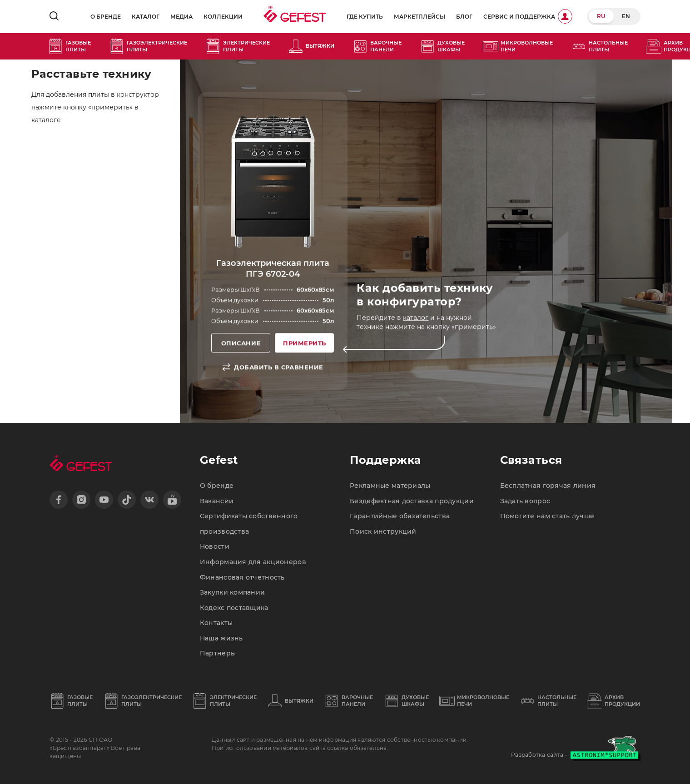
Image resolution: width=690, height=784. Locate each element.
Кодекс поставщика (234, 608)
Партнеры (218, 653)
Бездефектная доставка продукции (412, 501)
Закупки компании (232, 592)
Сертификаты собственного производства (249, 524)
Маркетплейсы (419, 17)
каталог (416, 318)
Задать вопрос (525, 501)
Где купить (365, 17)
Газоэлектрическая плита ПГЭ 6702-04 (273, 268)
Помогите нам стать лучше (547, 516)
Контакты (216, 623)
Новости (215, 546)
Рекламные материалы (390, 486)
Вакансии (217, 501)
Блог (464, 17)
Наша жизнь (221, 638)
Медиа (181, 17)
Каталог (146, 17)
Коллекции (223, 17)
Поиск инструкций (383, 531)
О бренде (106, 17)
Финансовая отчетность (242, 577)
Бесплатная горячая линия (548, 486)
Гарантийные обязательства (400, 516)
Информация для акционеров (253, 562)
